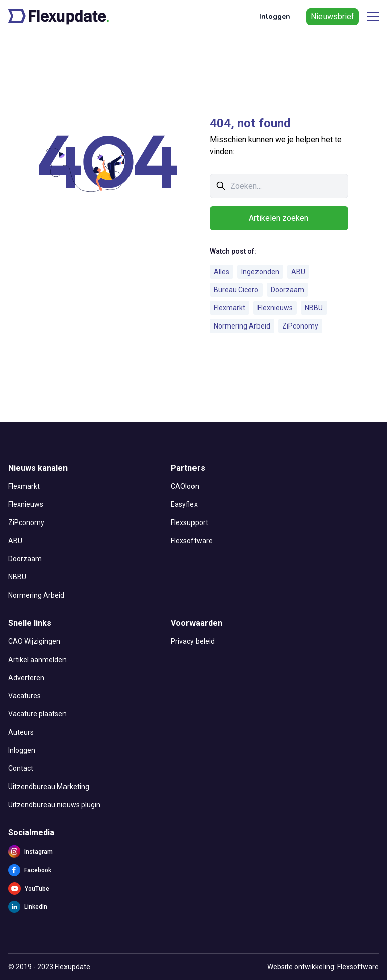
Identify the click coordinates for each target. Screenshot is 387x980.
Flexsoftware (192, 541)
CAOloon (185, 486)
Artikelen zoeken (279, 218)
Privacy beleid (193, 641)
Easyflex (184, 504)
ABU (298, 272)
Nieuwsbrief (333, 16)
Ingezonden (260, 272)
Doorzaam (287, 290)
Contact (21, 768)
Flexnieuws (275, 308)
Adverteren (26, 678)
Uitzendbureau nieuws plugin (54, 805)
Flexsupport (189, 522)
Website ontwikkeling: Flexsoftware (323, 967)
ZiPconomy (300, 326)
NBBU (314, 308)
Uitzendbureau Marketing (49, 787)
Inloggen (275, 16)
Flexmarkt (230, 308)
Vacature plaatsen (37, 714)
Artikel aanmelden (37, 660)
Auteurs (21, 732)
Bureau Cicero (236, 290)
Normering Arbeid (242, 326)
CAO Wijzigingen (34, 641)
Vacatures (24, 696)
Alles (221, 272)
